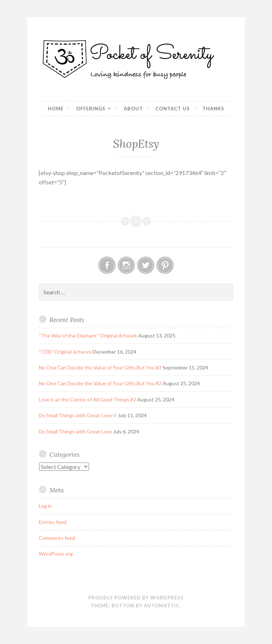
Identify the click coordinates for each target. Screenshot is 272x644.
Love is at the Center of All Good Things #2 (87, 399)
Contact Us (173, 109)
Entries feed (53, 522)
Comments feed (57, 538)
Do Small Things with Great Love (75, 431)
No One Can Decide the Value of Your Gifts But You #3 (100, 367)
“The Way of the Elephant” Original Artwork (88, 335)
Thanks (213, 109)
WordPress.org (56, 554)
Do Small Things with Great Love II (78, 415)
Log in (45, 506)
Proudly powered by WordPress (136, 598)
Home (56, 109)
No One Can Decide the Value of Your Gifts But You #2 (100, 383)
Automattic (162, 606)
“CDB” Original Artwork (65, 352)
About (133, 109)
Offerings (91, 109)
